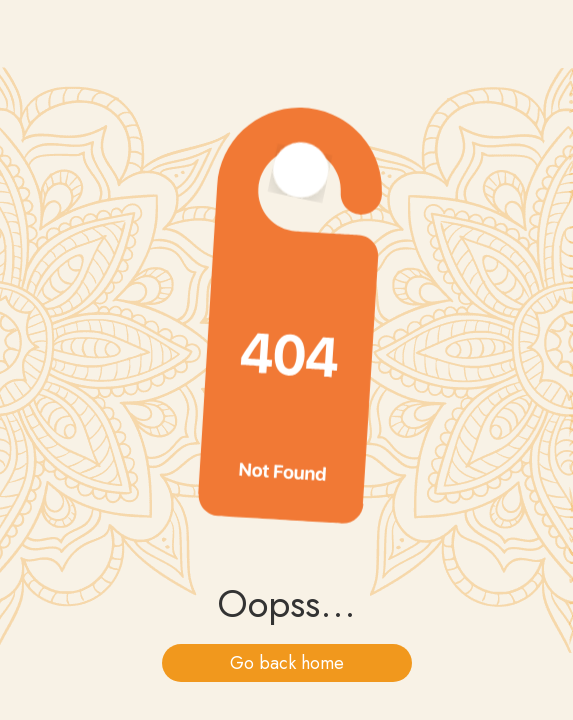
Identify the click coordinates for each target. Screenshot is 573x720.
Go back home (287, 663)
